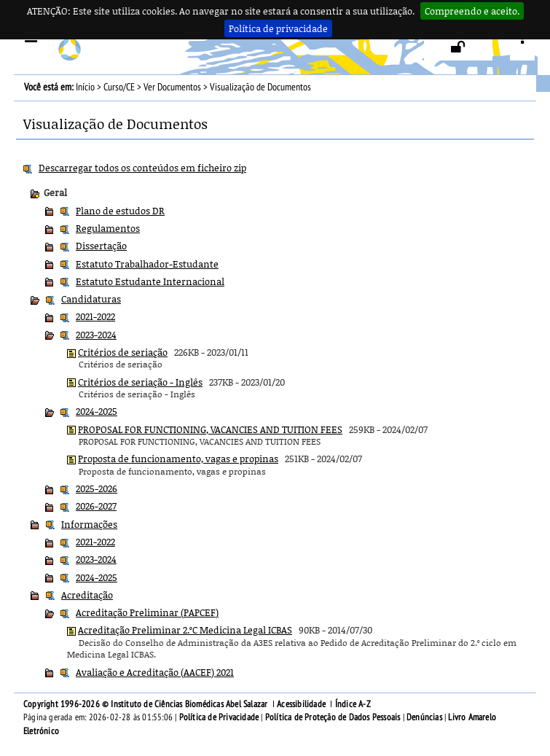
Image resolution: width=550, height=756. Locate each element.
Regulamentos (108, 228)
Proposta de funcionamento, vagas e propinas (178, 459)
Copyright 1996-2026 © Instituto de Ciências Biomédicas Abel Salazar (147, 704)
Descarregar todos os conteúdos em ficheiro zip (142, 168)
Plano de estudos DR (120, 211)
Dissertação (101, 246)
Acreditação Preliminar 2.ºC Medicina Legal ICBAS (185, 630)
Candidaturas (91, 299)
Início (85, 87)
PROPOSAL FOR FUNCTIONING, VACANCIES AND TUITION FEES (210, 429)
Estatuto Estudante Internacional (150, 281)
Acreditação (87, 595)
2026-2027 (96, 506)
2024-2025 (97, 411)
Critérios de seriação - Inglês (140, 382)
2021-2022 (95, 316)
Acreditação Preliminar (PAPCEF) (147, 612)
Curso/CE (119, 87)
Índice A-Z (353, 704)
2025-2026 (97, 488)
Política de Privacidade (219, 717)
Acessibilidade (301, 704)
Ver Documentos (172, 87)
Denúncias (424, 717)
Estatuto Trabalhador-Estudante (147, 264)
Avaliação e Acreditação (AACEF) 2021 (155, 672)
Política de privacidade (278, 28)
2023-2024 (96, 335)
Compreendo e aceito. (472, 11)
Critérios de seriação (123, 352)
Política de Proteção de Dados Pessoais (333, 717)
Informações (89, 524)
